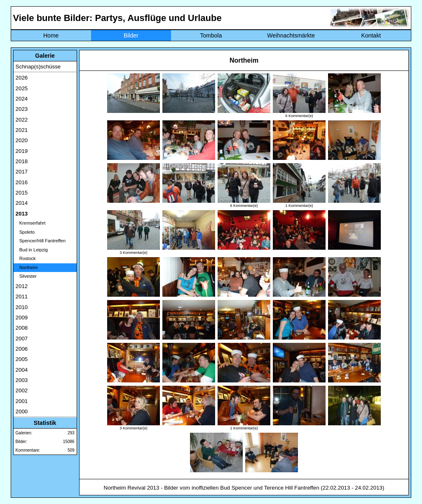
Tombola (211, 35)
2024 (22, 99)
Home (51, 35)
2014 (22, 203)
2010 (22, 307)
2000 (22, 411)
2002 (22, 390)
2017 (22, 172)
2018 (22, 161)
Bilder (131, 35)
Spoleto (25, 232)
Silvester (26, 276)
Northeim (27, 267)
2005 (22, 359)
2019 (22, 151)
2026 (22, 78)
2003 (22, 380)
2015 (22, 193)
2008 (22, 328)
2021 (22, 130)
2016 (22, 182)
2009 (22, 318)
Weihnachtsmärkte (291, 35)
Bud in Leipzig (32, 250)
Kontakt (371, 35)
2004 (22, 370)
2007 (22, 339)
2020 (22, 140)
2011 (22, 297)
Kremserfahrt (31, 223)
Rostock (26, 258)
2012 (22, 286)
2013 (22, 214)
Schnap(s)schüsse (38, 67)
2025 (22, 88)
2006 (22, 349)
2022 (22, 120)
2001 (22, 401)
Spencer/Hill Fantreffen (41, 241)
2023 (22, 109)
